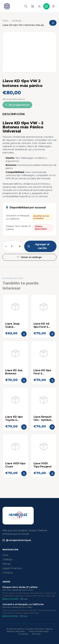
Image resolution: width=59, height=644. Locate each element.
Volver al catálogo (30, 257)
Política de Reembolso (39, 631)
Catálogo (17, 21)
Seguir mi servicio (12, 568)
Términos (36, 634)
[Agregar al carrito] (24, 334)
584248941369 (10, 616)
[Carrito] (33, 6)
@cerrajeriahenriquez (17, 540)
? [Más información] (35, 105)
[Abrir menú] (53, 6)
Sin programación (17, 105)
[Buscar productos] (26, 6)
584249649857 (11, 599)
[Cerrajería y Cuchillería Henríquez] (7, 6)
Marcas (6, 564)
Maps (24, 599)
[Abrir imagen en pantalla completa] (29, 52)
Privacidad (23, 634)
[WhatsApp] (46, 6)
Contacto (8, 573)
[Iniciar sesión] (39, 6)
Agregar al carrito (38, 246)
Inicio (5, 21)
